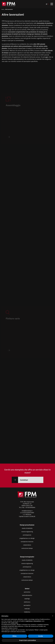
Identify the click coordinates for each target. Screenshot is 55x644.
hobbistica (27, 612)
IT (47, 4)
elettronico (27, 602)
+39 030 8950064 (30, 507)
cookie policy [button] (14, 623)
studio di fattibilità (27, 528)
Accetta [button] (41, 636)
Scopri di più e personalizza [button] (27, 640)
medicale (27, 609)
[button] (53, 616)
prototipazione (27, 535)
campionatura (27, 545)
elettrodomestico (27, 595)
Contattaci (20, 480)
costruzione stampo (27, 548)
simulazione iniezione (27, 542)
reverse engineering (27, 532)
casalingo (27, 599)
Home (3, 9)
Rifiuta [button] (14, 636)
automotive (27, 592)
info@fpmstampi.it (27, 511)
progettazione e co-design (27, 538)
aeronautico (27, 605)
